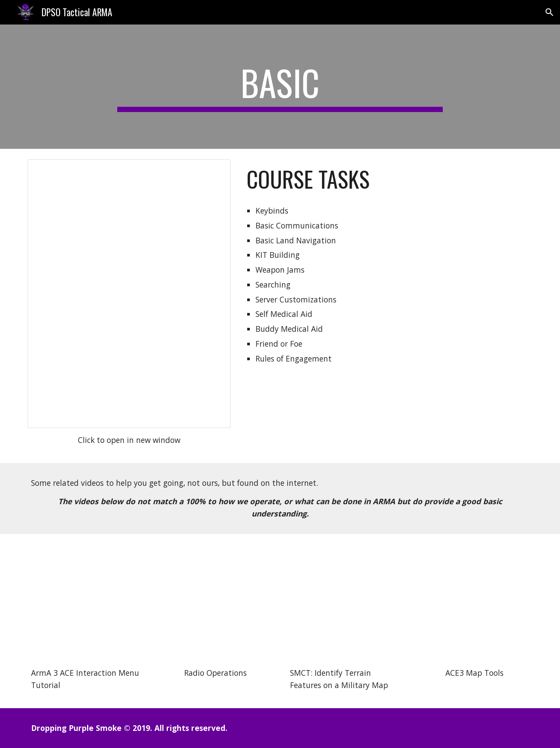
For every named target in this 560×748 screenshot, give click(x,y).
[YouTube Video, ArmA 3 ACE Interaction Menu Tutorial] (86, 603)
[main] (280, 87)
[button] (549, 12)
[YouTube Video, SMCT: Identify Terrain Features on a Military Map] (345, 603)
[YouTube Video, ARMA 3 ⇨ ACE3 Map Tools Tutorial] (474, 603)
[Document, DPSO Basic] (129, 294)
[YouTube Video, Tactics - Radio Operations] (215, 603)
